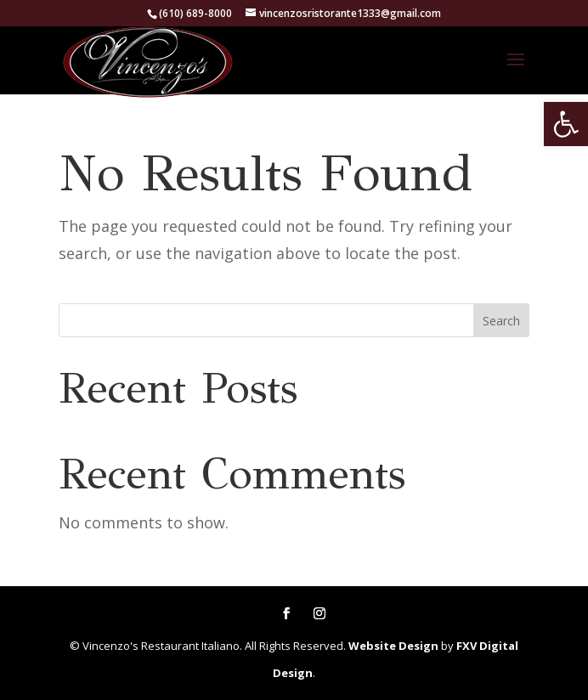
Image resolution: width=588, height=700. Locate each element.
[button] (566, 124)
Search (501, 321)
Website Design (393, 646)
